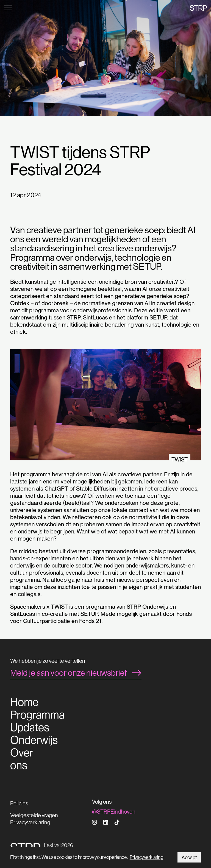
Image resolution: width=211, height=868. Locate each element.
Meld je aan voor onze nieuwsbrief (69, 673)
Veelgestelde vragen (34, 815)
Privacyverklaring (146, 857)
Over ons (22, 759)
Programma (37, 715)
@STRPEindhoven (114, 812)
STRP (198, 8)
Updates (30, 727)
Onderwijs (34, 740)
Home (24, 702)
